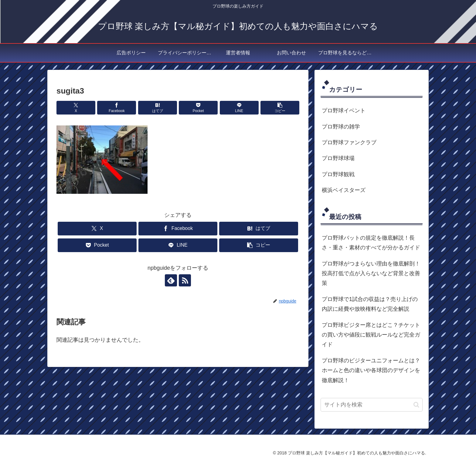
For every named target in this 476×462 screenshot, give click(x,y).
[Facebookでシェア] (117, 108)
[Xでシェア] (76, 108)
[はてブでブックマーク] (158, 108)
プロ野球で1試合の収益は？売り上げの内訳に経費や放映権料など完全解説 (370, 304)
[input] (372, 405)
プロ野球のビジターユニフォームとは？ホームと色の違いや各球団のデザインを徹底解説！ (371, 370)
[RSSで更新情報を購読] (185, 280)
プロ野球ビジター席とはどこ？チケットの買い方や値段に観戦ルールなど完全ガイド (371, 335)
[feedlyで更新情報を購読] (171, 280)
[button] (280, 108)
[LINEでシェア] (239, 108)
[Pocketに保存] (198, 108)
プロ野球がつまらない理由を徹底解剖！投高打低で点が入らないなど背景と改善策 (371, 274)
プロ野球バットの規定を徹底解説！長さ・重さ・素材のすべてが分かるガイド (371, 243)
